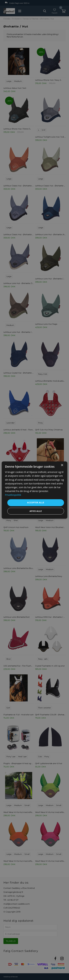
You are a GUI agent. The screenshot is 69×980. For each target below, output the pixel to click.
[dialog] (35, 490)
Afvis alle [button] (36, 511)
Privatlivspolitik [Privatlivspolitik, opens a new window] (13, 495)
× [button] (62, 465)
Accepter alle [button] (36, 502)
